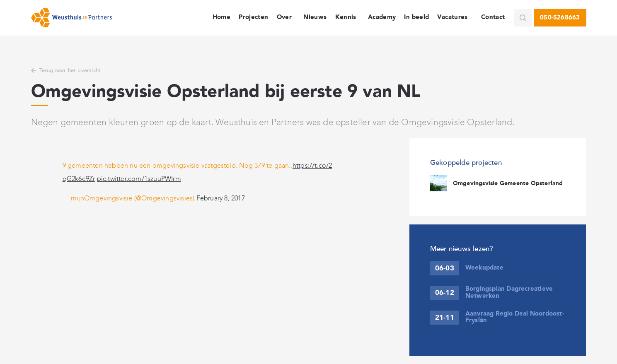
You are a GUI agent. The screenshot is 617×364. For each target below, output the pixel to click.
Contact (493, 17)
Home (221, 17)
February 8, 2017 (221, 198)
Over (284, 17)
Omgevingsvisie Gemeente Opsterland (508, 183)
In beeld (416, 17)
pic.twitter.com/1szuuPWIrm (139, 179)
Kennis (346, 17)
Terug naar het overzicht (70, 70)
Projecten (253, 17)
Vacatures (452, 17)
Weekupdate (484, 268)
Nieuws (315, 17)
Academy (382, 17)
